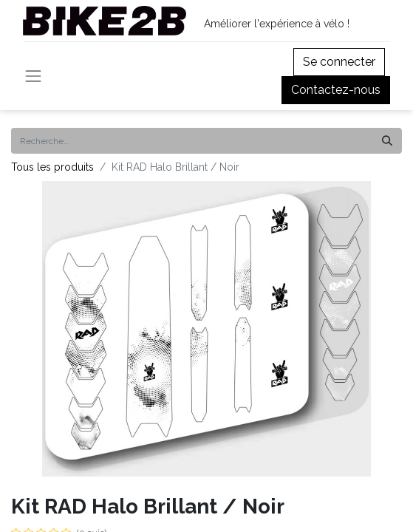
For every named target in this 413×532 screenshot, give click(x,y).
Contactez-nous (336, 90)
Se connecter (339, 62)
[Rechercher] (387, 141)
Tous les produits (52, 167)
